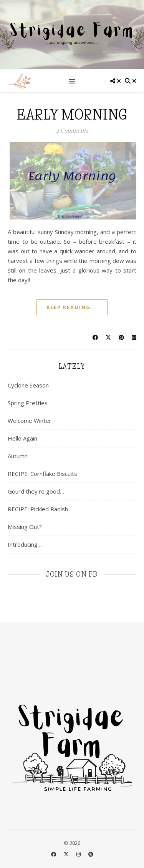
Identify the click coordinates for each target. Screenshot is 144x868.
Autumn (18, 456)
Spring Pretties (28, 403)
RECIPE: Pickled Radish (38, 509)
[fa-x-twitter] (67, 854)
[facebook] (54, 854)
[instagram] (79, 854)
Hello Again (22, 438)
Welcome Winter (30, 421)
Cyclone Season (28, 385)
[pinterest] (91, 854)
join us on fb (72, 574)
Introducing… (25, 544)
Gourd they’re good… (36, 491)
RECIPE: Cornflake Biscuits (42, 474)
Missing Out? (25, 527)
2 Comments (72, 130)
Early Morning (72, 115)
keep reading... (72, 307)
